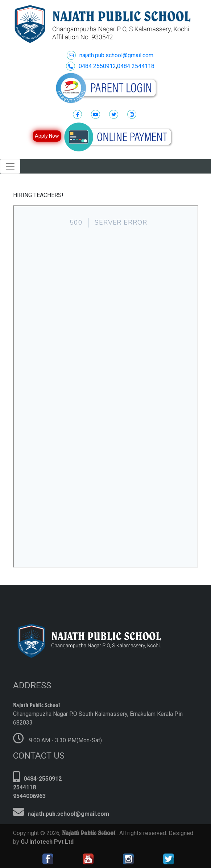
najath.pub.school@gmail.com (110, 55)
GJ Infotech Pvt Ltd (46, 842)
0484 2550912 (91, 66)
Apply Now (47, 136)
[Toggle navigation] (10, 166)
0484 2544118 (136, 66)
